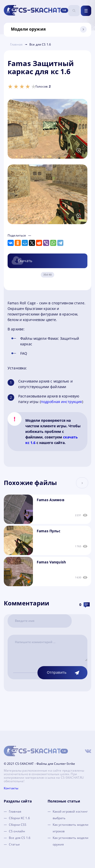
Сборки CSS (18, 825)
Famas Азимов (51, 500)
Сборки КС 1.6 (19, 818)
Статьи (14, 844)
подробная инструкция (61, 402)
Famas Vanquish (51, 562)
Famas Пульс (49, 531)
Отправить (57, 672)
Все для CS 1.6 (20, 838)
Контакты (11, 788)
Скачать (25, 261)
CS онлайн (17, 831)
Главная (15, 811)
